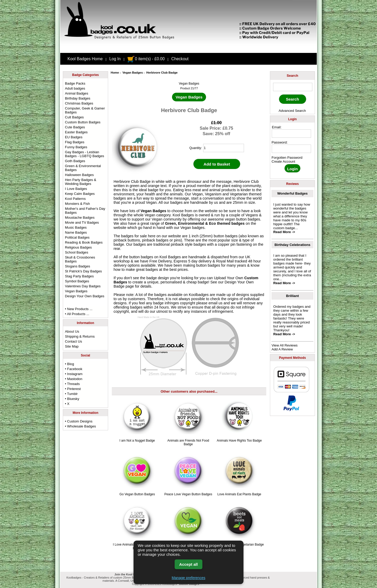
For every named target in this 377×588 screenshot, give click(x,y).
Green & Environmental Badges (83, 168)
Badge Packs (75, 83)
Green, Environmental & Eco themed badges (205, 223)
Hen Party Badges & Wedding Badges (81, 182)
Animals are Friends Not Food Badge (188, 442)
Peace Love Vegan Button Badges (188, 494)
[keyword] (293, 87)
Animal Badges (77, 93)
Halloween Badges (79, 175)
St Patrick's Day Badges (83, 271)
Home (115, 73)
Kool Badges (170, 257)
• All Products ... (77, 314)
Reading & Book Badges (84, 242)
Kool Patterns (75, 199)
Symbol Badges (77, 281)
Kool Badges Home (85, 59)
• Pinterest (73, 389)
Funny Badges (76, 147)
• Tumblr (71, 394)
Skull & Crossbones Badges (80, 259)
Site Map (72, 346)
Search (292, 76)
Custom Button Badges (83, 122)
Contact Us (73, 341)
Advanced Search (292, 111)
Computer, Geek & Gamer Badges (85, 110)
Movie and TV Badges (82, 222)
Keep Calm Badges (80, 194)
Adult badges (75, 88)
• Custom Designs (79, 421)
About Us (72, 331)
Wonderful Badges (292, 193)
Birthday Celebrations (293, 245)
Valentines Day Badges (83, 286)
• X (67, 404)
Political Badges (77, 237)
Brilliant (293, 296)
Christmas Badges (79, 103)
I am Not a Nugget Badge (137, 441)
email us (215, 303)
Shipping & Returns (80, 336)
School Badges (77, 252)
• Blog (70, 364)
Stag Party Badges (79, 276)
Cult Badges (74, 117)
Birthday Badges (78, 98)
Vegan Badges (133, 73)
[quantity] (224, 148)
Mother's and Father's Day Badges (85, 211)
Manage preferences (188, 578)
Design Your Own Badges (85, 296)
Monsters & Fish (77, 204)
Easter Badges (76, 132)
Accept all (189, 564)
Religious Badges (78, 247)
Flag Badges (75, 142)
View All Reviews (284, 345)
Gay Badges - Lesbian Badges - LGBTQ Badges (85, 154)
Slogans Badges (77, 266)
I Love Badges (76, 189)
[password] (291, 149)
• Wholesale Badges (80, 426)
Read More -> (284, 232)
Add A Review (282, 349)
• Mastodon (74, 379)
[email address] (291, 134)
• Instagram (74, 374)
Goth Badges (75, 161)
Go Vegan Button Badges (137, 494)
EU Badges (74, 137)
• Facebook (74, 369)
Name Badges (76, 232)
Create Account (283, 161)
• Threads (72, 384)
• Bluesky (72, 399)
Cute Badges (75, 127)
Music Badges (76, 227)
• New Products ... (79, 309)
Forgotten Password (287, 158)
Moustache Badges (80, 218)
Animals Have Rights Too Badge (239, 441)
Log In (115, 59)
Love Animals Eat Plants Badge (239, 494)
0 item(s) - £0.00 (146, 59)
